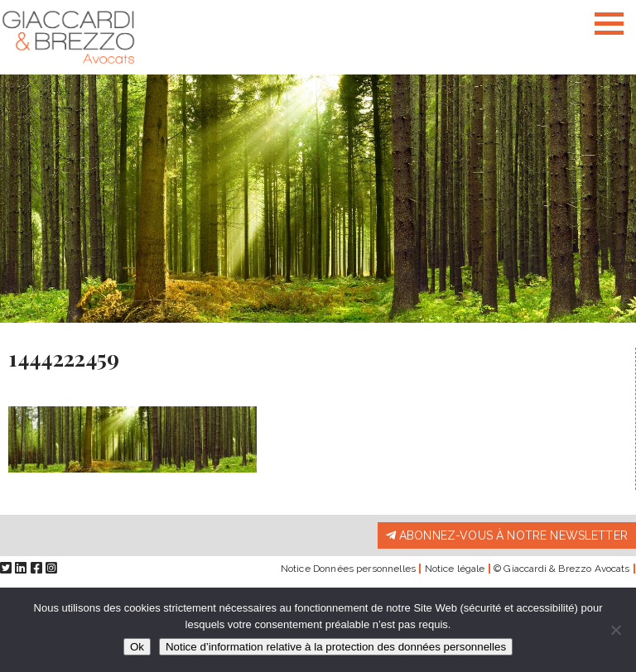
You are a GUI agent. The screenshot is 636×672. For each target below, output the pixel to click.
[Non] (615, 630)
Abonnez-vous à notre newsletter (507, 535)
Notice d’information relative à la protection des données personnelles (336, 647)
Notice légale (455, 569)
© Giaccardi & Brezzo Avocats (561, 569)
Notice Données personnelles (348, 569)
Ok (137, 647)
